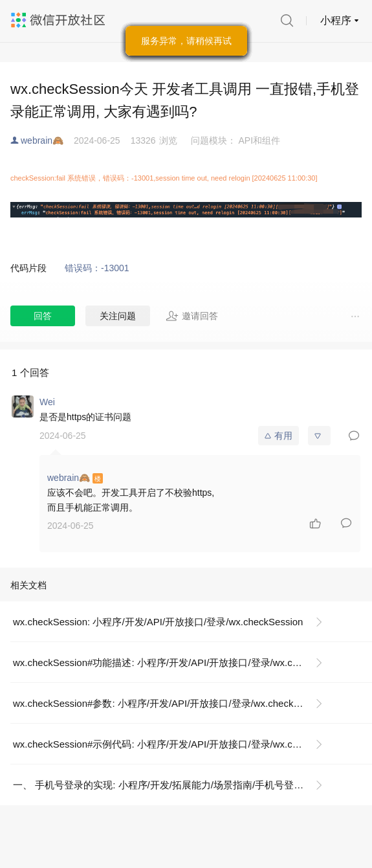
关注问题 (118, 316)
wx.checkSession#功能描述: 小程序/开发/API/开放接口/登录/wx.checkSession (173, 662)
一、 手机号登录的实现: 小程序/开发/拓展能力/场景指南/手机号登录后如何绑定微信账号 (173, 785)
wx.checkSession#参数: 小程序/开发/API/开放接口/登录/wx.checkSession (170, 703)
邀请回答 (192, 316)
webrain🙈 (42, 140)
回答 (43, 316)
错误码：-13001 (97, 268)
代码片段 (28, 268)
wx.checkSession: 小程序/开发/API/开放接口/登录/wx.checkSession (158, 622)
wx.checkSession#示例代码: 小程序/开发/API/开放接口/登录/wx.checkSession (173, 744)
